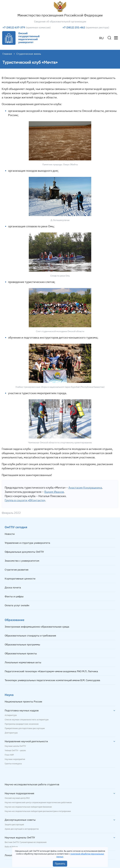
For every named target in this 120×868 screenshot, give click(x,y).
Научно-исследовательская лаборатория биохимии (28, 807)
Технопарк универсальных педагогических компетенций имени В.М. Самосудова (52, 680)
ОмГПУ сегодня (16, 527)
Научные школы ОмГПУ (15, 746)
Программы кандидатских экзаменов (22, 724)
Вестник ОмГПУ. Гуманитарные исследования (26, 842)
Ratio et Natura (11, 847)
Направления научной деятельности (26, 741)
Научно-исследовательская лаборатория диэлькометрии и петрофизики (38, 811)
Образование (15, 620)
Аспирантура (11, 715)
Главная (7, 54)
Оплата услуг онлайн (17, 605)
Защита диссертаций (14, 825)
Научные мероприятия (15, 759)
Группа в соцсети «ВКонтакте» (25, 500)
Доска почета (13, 587)
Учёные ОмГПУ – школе (15, 751)
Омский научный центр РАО (17, 798)
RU (101, 38)
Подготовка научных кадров (22, 710)
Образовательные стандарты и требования (30, 636)
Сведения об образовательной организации (60, 21)
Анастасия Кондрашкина (85, 488)
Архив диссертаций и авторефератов (22, 829)
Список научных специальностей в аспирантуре (27, 720)
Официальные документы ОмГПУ (24, 552)
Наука (9, 695)
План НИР (9, 755)
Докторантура (11, 733)
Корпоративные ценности (20, 579)
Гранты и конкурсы (13, 764)
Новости (10, 534)
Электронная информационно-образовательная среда (37, 627)
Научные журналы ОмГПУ (20, 837)
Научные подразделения (19, 793)
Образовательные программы (22, 644)
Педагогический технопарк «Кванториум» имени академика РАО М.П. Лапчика (51, 671)
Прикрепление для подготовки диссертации (25, 728)
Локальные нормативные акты (23, 662)
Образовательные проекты (21, 653)
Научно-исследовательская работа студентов (32, 784)
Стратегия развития (17, 570)
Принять (60, 864)
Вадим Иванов (54, 492)
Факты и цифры (14, 596)
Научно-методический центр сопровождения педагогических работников (38, 803)
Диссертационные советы (20, 820)
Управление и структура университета (27, 543)
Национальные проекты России (23, 701)
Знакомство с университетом (22, 561)
